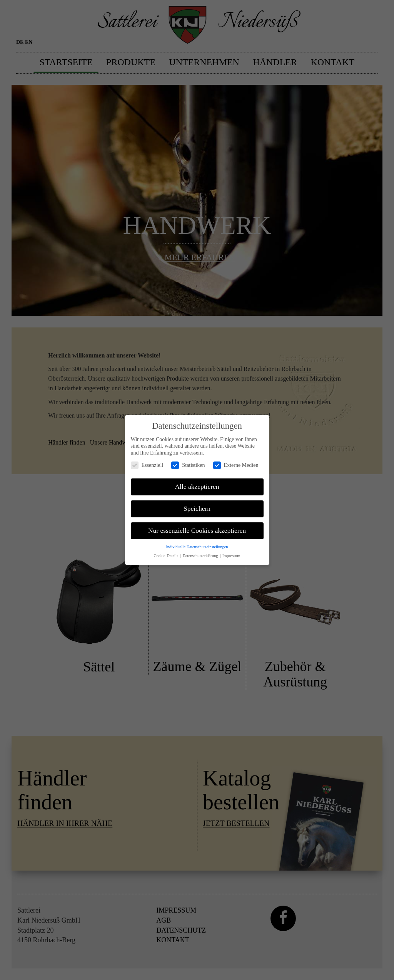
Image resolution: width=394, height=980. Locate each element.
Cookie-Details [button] (166, 551)
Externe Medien (236, 461)
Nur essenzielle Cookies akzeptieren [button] (197, 526)
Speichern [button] (197, 504)
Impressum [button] (231, 551)
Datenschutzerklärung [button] (201, 551)
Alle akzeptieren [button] (197, 482)
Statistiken (188, 461)
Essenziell (147, 461)
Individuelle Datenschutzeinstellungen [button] (197, 543)
